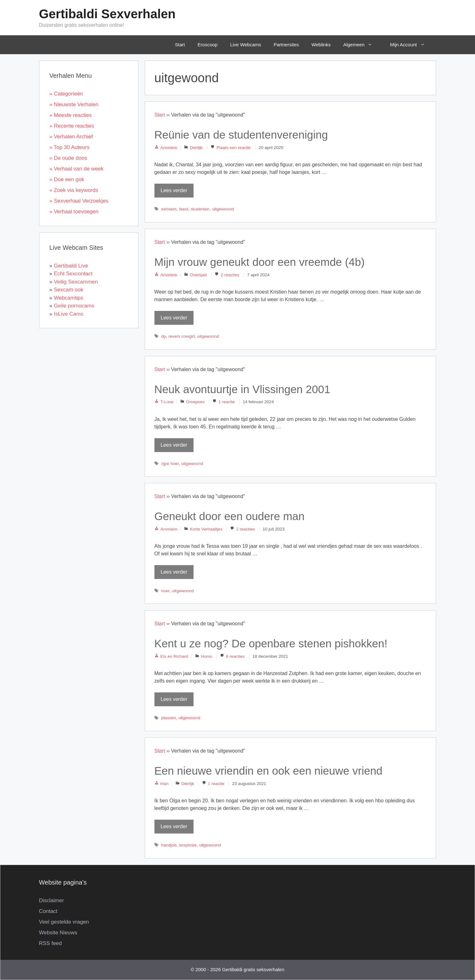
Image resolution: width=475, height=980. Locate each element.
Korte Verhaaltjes (206, 529)
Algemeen (362, 45)
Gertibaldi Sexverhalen (107, 14)
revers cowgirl (182, 336)
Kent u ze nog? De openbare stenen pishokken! (271, 643)
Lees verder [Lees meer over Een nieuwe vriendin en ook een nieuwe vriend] (174, 826)
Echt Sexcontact (73, 274)
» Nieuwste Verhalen (74, 104)
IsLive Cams (69, 314)
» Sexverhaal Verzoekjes (79, 201)
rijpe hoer (170, 464)
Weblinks (321, 45)
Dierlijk (196, 148)
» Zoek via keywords (74, 190)
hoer (165, 591)
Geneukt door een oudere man (230, 516)
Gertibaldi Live (71, 266)
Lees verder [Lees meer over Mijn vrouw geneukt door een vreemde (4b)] (174, 318)
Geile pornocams (74, 306)
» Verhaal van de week (77, 169)
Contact (48, 911)
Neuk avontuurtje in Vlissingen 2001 (242, 389)
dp (163, 336)
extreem (169, 209)
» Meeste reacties (71, 115)
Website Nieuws (58, 933)
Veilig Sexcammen (76, 282)
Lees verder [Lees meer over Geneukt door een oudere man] (174, 572)
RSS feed (51, 943)
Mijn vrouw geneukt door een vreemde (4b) (260, 262)
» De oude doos (68, 158)
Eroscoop (208, 45)
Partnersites (286, 45)
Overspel (198, 275)
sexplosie (188, 845)
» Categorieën (66, 94)
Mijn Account (412, 45)
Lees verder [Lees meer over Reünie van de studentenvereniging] (174, 190)
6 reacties (235, 656)
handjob (169, 845)
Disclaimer (52, 900)
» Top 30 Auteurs (70, 147)
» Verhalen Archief (71, 137)
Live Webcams (246, 45)
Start (180, 45)
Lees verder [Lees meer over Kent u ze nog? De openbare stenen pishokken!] (174, 699)
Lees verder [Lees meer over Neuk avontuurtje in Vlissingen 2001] (174, 445)
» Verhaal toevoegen (74, 212)
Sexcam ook (69, 290)
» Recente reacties (72, 126)
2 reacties (230, 275)
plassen (168, 718)
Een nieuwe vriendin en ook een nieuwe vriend (269, 771)
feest (184, 209)
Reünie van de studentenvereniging (241, 135)
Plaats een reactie (234, 148)
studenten (200, 209)
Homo (206, 656)
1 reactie (227, 402)
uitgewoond (223, 209)
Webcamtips (69, 298)
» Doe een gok (67, 179)
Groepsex (195, 402)
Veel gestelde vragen (64, 922)
